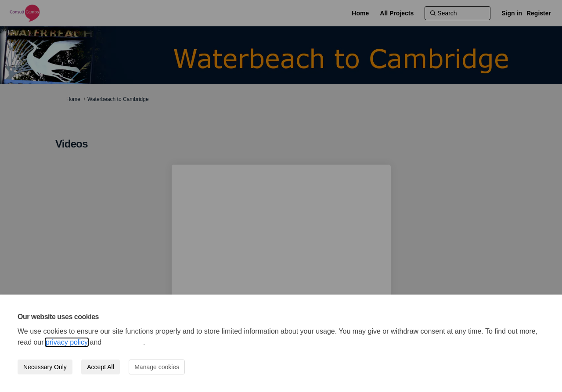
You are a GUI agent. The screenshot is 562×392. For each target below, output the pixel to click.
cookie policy (123, 342)
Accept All (100, 367)
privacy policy (67, 342)
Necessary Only (45, 367)
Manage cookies (157, 367)
